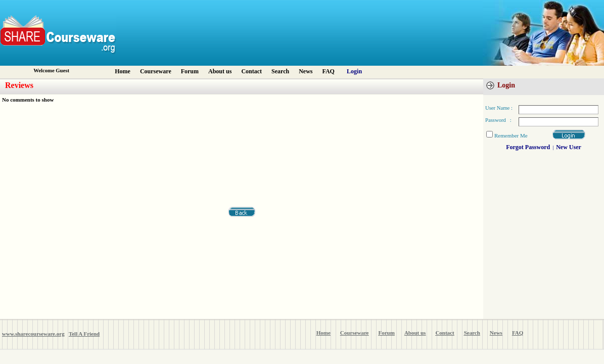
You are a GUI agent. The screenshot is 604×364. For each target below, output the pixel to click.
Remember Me (511, 135)
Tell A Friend (84, 334)
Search (280, 71)
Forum (190, 71)
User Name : (499, 108)
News (306, 71)
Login (354, 71)
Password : (498, 120)
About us (220, 71)
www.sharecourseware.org (33, 334)
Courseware (156, 71)
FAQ (329, 71)
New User (569, 147)
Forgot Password (528, 147)
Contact (251, 71)
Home (123, 71)
